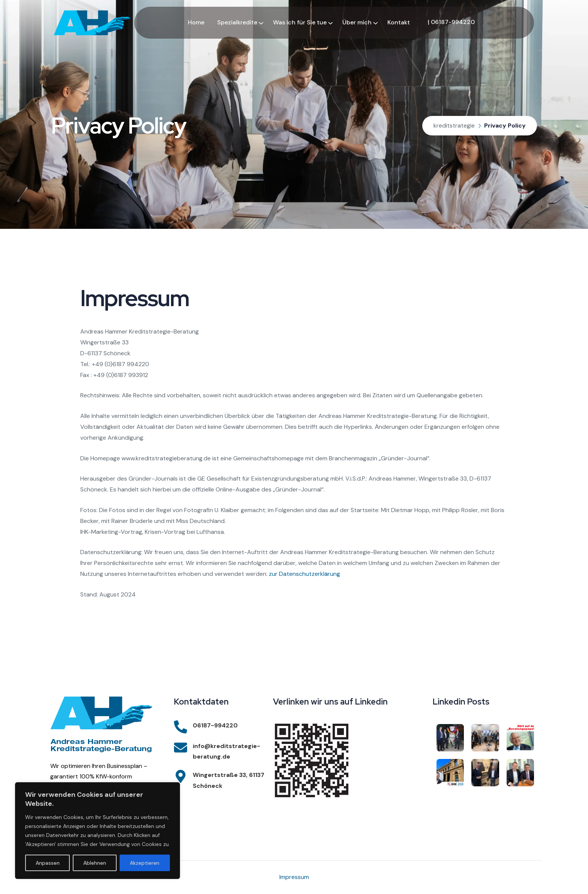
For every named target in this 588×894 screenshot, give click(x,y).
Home (196, 22)
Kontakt (399, 22)
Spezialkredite (237, 22)
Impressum (294, 877)
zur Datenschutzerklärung (304, 574)
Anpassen (48, 863)
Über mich (357, 22)
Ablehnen (95, 863)
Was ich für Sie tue (300, 22)
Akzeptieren (145, 863)
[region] (97, 831)
